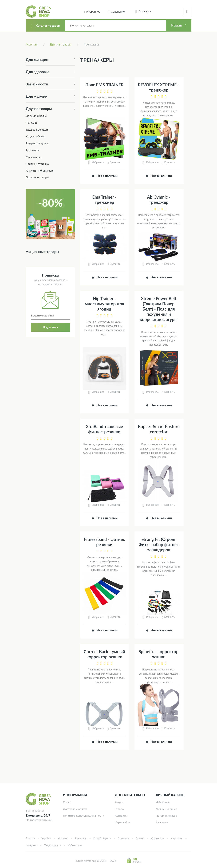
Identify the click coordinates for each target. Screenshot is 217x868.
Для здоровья (38, 72)
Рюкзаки (31, 123)
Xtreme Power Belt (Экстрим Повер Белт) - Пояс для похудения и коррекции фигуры (159, 309)
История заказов (166, 815)
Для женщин (37, 59)
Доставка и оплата (75, 809)
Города (119, 809)
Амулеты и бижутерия (40, 170)
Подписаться (50, 327)
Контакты (121, 815)
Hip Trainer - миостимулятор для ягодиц (104, 304)
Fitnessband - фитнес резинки (104, 542)
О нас (67, 802)
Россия (30, 838)
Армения (123, 838)
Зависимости (37, 84)
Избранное (163, 802)
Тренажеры (33, 150)
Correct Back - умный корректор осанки (104, 654)
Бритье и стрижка (37, 164)
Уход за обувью (36, 136)
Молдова (32, 845)
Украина (63, 838)
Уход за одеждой (37, 129)
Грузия (140, 838)
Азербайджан (102, 838)
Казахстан (157, 838)
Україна (46, 838)
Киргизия (177, 838)
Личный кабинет (166, 809)
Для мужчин (37, 96)
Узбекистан (75, 845)
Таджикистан (53, 845)
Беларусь (81, 838)
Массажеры (33, 157)
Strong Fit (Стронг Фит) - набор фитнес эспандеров (159, 544)
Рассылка (162, 822)
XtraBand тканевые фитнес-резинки (104, 429)
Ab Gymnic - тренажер (159, 200)
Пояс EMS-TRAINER (104, 85)
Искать (177, 25)
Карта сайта (123, 822)
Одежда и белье (36, 116)
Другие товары (39, 109)
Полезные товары (37, 177)
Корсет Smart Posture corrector (159, 429)
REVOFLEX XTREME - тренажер (159, 87)
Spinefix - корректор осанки (159, 654)
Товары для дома (37, 143)
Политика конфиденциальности (84, 815)
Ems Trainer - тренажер (104, 200)
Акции (119, 802)
